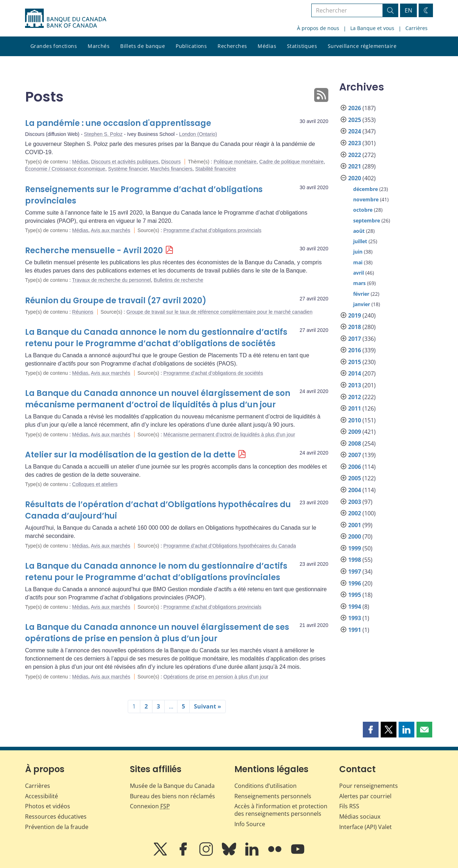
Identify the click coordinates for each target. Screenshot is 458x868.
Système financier (128, 169)
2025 (355, 120)
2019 (355, 315)
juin (358, 252)
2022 (355, 155)
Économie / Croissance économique (65, 169)
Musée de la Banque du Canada (172, 786)
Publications (191, 46)
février (361, 294)
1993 (355, 618)
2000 (355, 536)
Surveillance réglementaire (362, 46)
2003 (355, 502)
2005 (355, 478)
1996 (355, 583)
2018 (355, 327)
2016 (355, 350)
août (359, 231)
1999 (355, 548)
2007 (355, 455)
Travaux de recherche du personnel (111, 280)
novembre (366, 199)
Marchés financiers (171, 169)
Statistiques (302, 46)
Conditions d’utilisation (265, 786)
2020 (355, 178)
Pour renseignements (369, 786)
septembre (367, 220)
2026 (355, 108)
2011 (355, 408)
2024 (355, 131)
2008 (355, 443)
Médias (267, 46)
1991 (355, 630)
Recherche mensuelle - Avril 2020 (94, 251)
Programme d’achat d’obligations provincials (213, 230)
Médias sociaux (360, 816)
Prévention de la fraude (57, 827)
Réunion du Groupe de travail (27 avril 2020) (116, 301)
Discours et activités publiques (125, 162)
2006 (355, 467)
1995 (355, 595)
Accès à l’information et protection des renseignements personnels (281, 810)
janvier (362, 304)
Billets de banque (143, 46)
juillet (360, 241)
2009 (355, 432)
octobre (363, 210)
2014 (355, 373)
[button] (371, 730)
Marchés (99, 46)
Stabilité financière (215, 169)
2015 (355, 362)
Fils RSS (349, 806)
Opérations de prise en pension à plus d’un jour (216, 677)
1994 (355, 607)
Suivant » (208, 706)
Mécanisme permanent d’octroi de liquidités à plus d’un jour (229, 435)
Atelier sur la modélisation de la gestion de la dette (130, 455)
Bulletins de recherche (179, 280)
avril (359, 273)
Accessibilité (42, 796)
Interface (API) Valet (366, 827)
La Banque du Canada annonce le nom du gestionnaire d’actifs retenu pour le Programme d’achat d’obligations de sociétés (156, 338)
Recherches (232, 46)
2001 (355, 525)
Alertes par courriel (365, 796)
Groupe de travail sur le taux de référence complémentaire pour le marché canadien (219, 312)
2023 (355, 143)
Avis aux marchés (111, 230)
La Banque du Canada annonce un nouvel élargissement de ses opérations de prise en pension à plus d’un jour (157, 633)
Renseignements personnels (273, 796)
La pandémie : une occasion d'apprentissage (118, 123)
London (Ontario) (198, 134)
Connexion (150, 806)
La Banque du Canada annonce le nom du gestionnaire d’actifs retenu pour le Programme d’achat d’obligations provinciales (156, 572)
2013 (355, 385)
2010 (355, 420)
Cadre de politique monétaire (292, 162)
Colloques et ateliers (95, 484)
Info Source (250, 824)
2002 (355, 513)
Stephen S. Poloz (103, 134)
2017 (355, 339)
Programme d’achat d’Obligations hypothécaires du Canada (230, 546)
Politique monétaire (235, 162)
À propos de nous (318, 28)
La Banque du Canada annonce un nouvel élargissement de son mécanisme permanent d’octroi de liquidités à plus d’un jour (158, 399)
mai (358, 262)
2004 (355, 490)
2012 (355, 397)
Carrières (416, 28)
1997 (355, 572)
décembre (366, 189)
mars (359, 283)
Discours (171, 162)
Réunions (83, 312)
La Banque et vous (372, 28)
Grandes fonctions (54, 46)
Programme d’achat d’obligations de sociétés (213, 373)
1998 (355, 560)
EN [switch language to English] (408, 10)
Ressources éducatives (56, 816)
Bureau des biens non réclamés (172, 796)
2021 (355, 166)
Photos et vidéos (48, 806)
